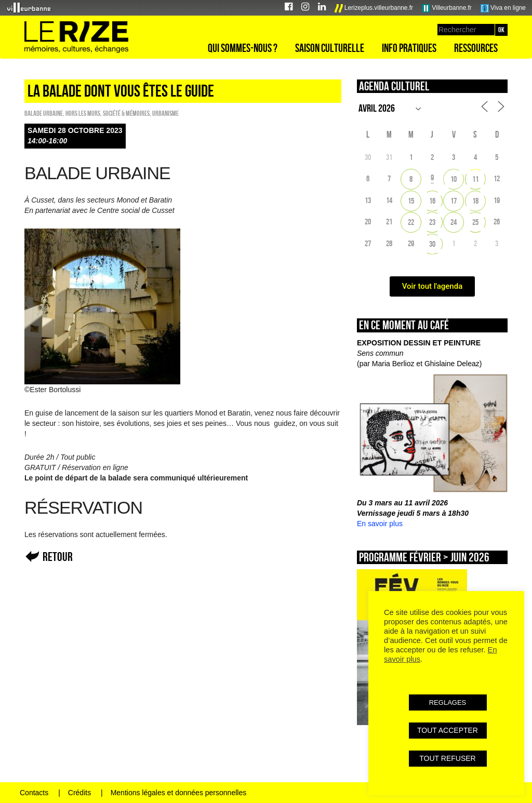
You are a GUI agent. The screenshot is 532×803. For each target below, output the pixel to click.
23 (432, 222)
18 (475, 201)
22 (411, 222)
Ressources (476, 48)
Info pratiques (409, 48)
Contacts (34, 793)
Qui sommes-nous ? (243, 48)
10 (454, 179)
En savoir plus (380, 524)
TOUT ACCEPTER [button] (448, 730)
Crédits (79, 793)
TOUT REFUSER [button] (447, 758)
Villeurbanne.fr (447, 8)
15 (411, 201)
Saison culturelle (330, 48)
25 (475, 222)
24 (454, 222)
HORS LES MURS (83, 113)
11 (475, 179)
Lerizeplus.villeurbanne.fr (374, 8)
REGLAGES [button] (448, 702)
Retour (58, 557)
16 (432, 201)
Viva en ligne (503, 8)
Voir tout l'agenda (433, 286)
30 (432, 244)
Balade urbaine (44, 113)
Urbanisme (165, 113)
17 (454, 201)
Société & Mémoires (126, 113)
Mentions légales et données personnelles (179, 793)
